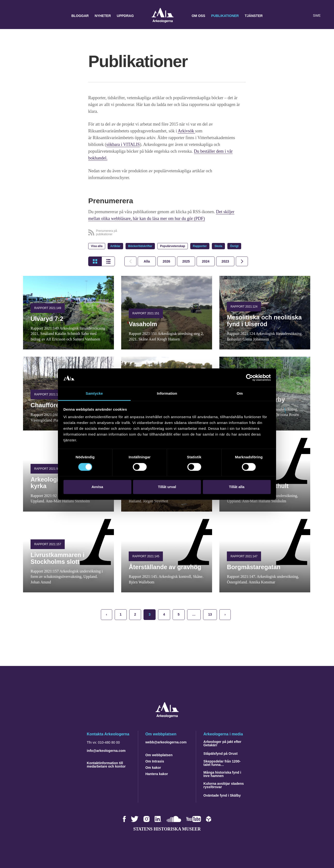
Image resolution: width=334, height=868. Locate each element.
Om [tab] (240, 394)
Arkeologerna (163, 16)
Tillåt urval (167, 487)
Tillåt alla (237, 487)
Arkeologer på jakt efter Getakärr (222, 743)
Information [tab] (167, 394)
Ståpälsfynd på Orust (220, 754)
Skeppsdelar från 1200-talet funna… (222, 763)
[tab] (166, 261)
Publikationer (225, 16)
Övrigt (234, 246)
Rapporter (200, 246)
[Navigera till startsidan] (167, 716)
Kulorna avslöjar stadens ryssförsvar (224, 785)
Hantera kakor (157, 774)
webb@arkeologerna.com (166, 742)
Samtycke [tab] (94, 394)
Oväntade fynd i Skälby (222, 795)
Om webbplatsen (159, 755)
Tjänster (254, 16)
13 (210, 614)
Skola (218, 246)
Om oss (199, 16)
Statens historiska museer (167, 829)
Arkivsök (186, 131)
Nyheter (103, 16)
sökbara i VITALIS (123, 144)
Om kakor (153, 768)
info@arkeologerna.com (106, 751)
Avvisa (97, 487)
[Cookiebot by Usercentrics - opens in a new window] (250, 377)
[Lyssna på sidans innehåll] (306, 16)
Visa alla (97, 246)
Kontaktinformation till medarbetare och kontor (106, 765)
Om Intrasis (155, 761)
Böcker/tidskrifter (140, 246)
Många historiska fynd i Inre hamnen (222, 774)
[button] (296, 16)
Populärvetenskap (172, 246)
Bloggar (80, 16)
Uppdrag (125, 16)
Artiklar (115, 246)
